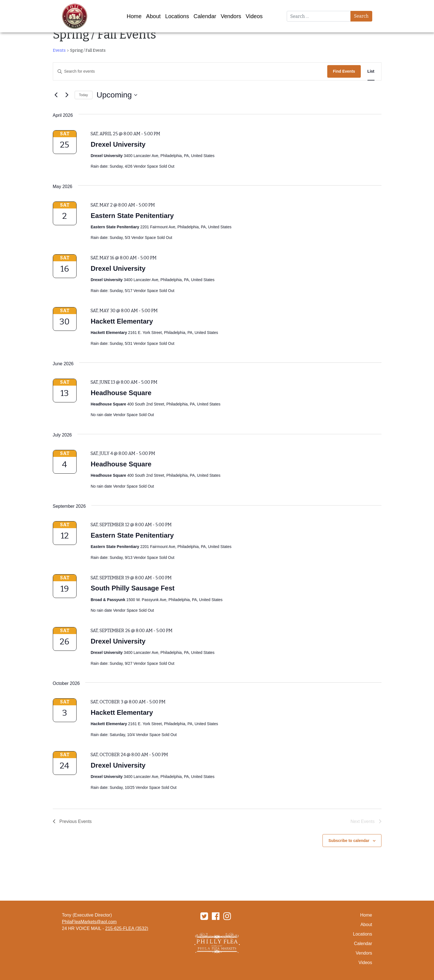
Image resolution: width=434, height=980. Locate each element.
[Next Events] (67, 95)
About (153, 16)
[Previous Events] (56, 95)
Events (59, 50)
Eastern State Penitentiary (132, 216)
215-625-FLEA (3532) (127, 928)
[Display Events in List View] (371, 71)
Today (84, 95)
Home (134, 16)
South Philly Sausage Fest (132, 588)
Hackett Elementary (122, 321)
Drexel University (118, 144)
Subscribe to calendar (349, 841)
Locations (177, 16)
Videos (254, 16)
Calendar (205, 16)
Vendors (231, 16)
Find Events (344, 71)
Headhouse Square (121, 393)
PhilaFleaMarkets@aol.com (89, 922)
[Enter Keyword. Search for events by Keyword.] (190, 71)
